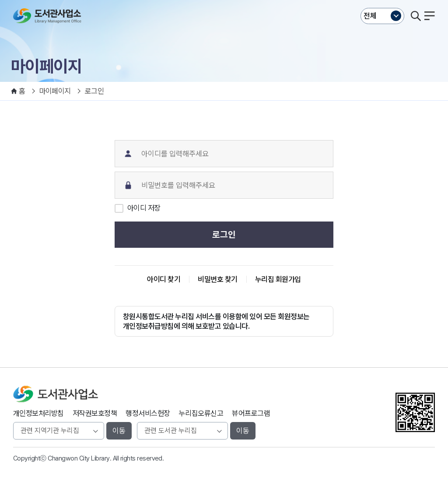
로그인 (224, 235)
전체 (370, 16)
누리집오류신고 (201, 413)
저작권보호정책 (95, 413)
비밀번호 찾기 (217, 279)
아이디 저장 (144, 208)
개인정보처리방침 (38, 413)
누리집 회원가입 (278, 279)
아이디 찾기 (164, 279)
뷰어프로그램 (251, 413)
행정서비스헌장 (148, 413)
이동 (119, 431)
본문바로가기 (224, 0)
